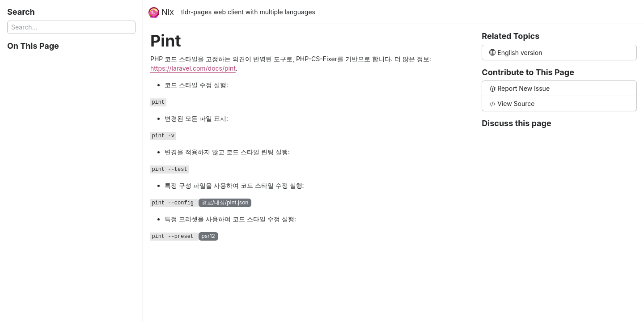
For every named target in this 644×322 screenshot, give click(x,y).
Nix (161, 13)
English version (516, 53)
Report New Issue (519, 88)
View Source (512, 104)
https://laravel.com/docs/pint (193, 68)
